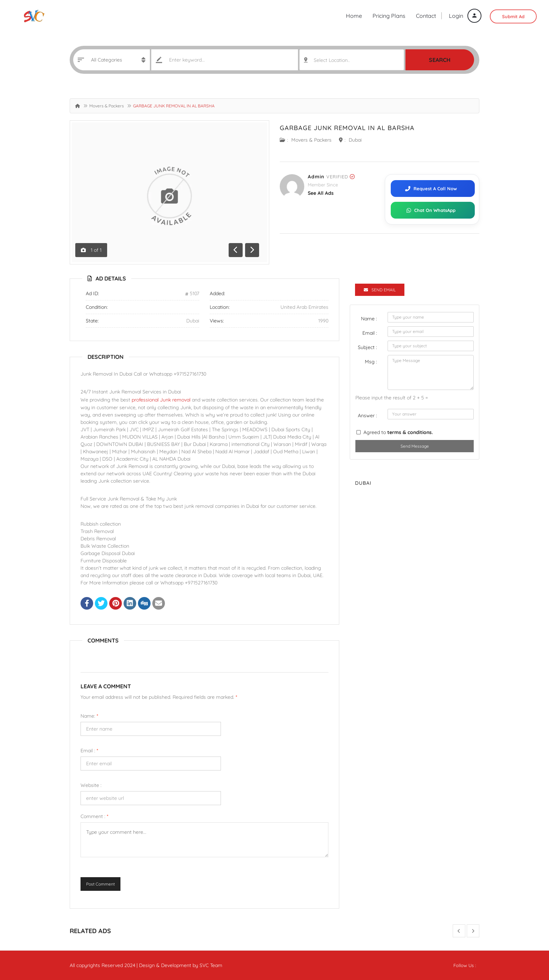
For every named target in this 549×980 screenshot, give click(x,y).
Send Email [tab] (380, 290)
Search (440, 60)
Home (354, 16)
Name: (89, 716)
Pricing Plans (389, 16)
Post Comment (100, 884)
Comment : (94, 816)
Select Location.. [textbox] (332, 60)
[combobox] (352, 60)
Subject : (367, 347)
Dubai (355, 140)
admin (316, 177)
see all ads (321, 193)
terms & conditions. (410, 432)
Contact (426, 16)
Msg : (371, 362)
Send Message (415, 446)
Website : (91, 785)
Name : (369, 319)
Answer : (367, 416)
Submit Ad (513, 16)
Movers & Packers (107, 106)
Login (465, 16)
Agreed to (398, 432)
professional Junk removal (161, 400)
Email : (89, 751)
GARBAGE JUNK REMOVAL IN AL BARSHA (347, 128)
